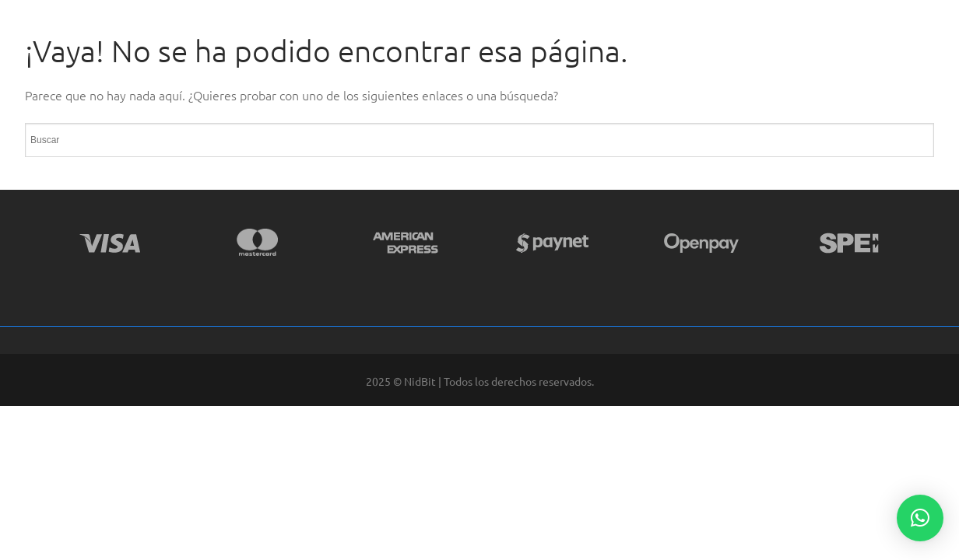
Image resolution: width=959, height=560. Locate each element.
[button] (920, 518)
